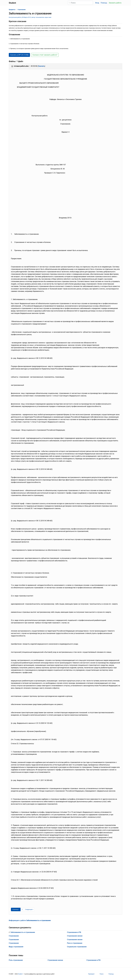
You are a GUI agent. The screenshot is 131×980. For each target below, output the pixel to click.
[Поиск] (80, 3)
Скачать (41, 66)
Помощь (104, 3)
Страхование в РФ (74, 932)
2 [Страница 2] (22, 909)
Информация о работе (30, 920)
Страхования (14, 940)
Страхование (22, 10)
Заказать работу (115, 3)
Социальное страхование (77, 947)
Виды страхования (16, 947)
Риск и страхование (75, 943)
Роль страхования (16, 960)
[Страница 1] (16, 909)
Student (20, 974)
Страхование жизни (75, 936)
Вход (97, 3)
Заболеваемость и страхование (23, 932)
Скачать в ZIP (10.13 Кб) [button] (19, 55)
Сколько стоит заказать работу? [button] (45, 55)
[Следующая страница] (29, 909)
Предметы (12, 10)
